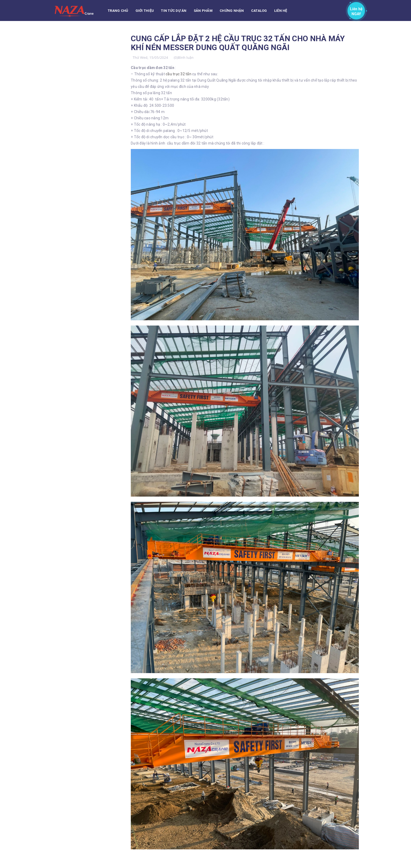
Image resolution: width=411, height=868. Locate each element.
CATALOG (259, 11)
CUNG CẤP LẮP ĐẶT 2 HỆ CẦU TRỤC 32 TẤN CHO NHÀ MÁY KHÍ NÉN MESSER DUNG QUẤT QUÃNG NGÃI (238, 43)
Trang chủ (118, 11)
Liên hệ (281, 11)
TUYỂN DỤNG (119, 32)
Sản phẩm (203, 11)
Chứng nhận (232, 11)
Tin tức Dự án (174, 11)
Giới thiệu (145, 11)
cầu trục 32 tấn (179, 74)
